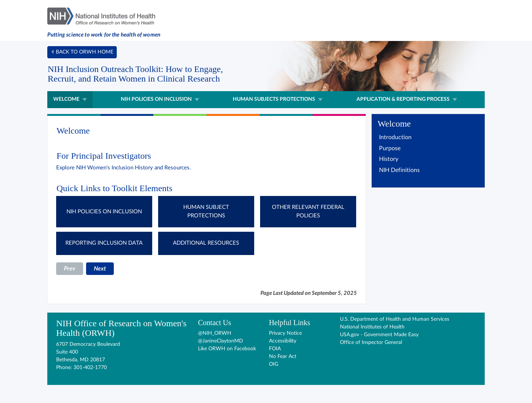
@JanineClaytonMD (221, 341)
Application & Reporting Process (403, 99)
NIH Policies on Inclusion (156, 99)
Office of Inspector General (371, 342)
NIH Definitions (399, 170)
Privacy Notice (285, 333)
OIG (274, 364)
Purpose (390, 148)
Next (100, 269)
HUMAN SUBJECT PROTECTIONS (206, 211)
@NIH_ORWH (215, 333)
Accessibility (283, 341)
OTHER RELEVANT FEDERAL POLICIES (308, 211)
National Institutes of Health (372, 327)
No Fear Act (283, 356)
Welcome (66, 99)
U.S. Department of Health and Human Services (395, 319)
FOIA (275, 349)
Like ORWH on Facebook (227, 349)
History (389, 159)
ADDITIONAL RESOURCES (206, 243)
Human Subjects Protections (274, 99)
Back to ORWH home (85, 52)
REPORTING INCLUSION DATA (104, 243)
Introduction (395, 137)
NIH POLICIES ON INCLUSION (104, 212)
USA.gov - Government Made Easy (379, 335)
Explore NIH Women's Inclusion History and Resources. (124, 168)
